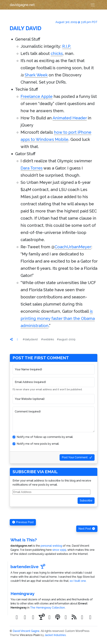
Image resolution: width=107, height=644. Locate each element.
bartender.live (28, 567)
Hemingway (23, 594)
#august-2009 (66, 339)
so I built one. (78, 581)
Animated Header (70, 118)
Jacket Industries (55, 635)
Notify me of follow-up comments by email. (45, 437)
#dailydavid (30, 339)
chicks (57, 53)
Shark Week (36, 75)
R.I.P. (67, 46)
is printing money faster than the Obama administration (58, 318)
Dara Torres (32, 168)
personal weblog (51, 546)
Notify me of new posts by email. (38, 444)
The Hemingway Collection (47, 608)
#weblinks (48, 339)
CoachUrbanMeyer (73, 247)
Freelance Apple (37, 96)
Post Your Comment (77, 457)
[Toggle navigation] (93, 5)
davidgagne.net (22, 5)
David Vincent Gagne (26, 631)
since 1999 (59, 550)
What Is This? (24, 540)
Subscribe (86, 501)
